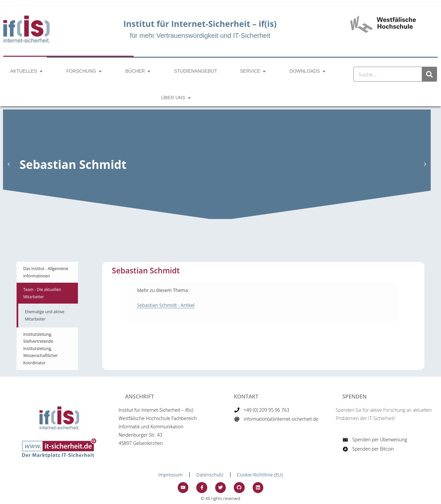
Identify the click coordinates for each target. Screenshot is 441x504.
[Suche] (429, 74)
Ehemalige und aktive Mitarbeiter (45, 315)
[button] (9, 164)
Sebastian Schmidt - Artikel (166, 305)
